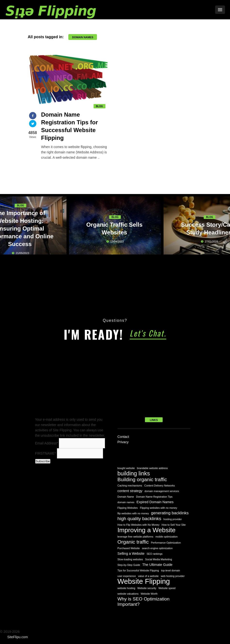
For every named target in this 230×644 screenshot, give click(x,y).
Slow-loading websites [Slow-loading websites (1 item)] (130, 559)
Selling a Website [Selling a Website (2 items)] (131, 554)
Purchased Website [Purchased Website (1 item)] (129, 548)
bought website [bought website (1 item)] (126, 468)
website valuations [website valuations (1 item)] (128, 594)
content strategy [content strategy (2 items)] (130, 491)
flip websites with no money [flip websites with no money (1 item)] (133, 513)
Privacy (123, 442)
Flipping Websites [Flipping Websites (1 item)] (128, 508)
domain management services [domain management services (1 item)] (162, 491)
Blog (99, 106)
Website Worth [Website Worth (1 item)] (149, 594)
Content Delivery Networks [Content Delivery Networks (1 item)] (159, 486)
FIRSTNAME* (46, 453)
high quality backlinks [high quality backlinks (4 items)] (139, 519)
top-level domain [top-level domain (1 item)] (171, 570)
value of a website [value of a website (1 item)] (148, 576)
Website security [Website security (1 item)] (147, 588)
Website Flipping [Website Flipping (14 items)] (144, 581)
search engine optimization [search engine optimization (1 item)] (157, 548)
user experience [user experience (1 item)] (127, 576)
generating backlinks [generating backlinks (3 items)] (170, 513)
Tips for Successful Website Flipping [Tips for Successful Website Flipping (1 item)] (138, 570)
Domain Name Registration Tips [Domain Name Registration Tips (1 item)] (154, 497)
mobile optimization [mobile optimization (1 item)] (166, 537)
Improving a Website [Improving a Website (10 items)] (147, 530)
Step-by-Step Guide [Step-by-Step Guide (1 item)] (129, 565)
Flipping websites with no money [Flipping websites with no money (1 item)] (158, 508)
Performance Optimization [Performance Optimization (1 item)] (166, 543)
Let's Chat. (148, 333)
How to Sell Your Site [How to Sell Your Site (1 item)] (174, 525)
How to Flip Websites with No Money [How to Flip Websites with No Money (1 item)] (139, 525)
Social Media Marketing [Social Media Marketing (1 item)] (159, 559)
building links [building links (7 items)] (134, 473)
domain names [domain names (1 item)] (126, 502)
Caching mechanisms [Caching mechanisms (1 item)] (130, 486)
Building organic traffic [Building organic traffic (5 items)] (142, 479)
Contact (123, 437)
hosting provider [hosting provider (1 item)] (173, 519)
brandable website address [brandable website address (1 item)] (152, 468)
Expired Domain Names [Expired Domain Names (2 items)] (155, 502)
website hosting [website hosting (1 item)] (126, 588)
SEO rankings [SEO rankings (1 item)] (155, 554)
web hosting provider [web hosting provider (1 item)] (173, 576)
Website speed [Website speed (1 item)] (167, 588)
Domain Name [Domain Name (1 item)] (126, 497)
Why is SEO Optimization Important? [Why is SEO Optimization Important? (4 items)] (144, 602)
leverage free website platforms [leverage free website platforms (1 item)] (135, 537)
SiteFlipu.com (18, 637)
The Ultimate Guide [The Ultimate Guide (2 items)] (157, 565)
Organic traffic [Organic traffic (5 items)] (133, 542)
